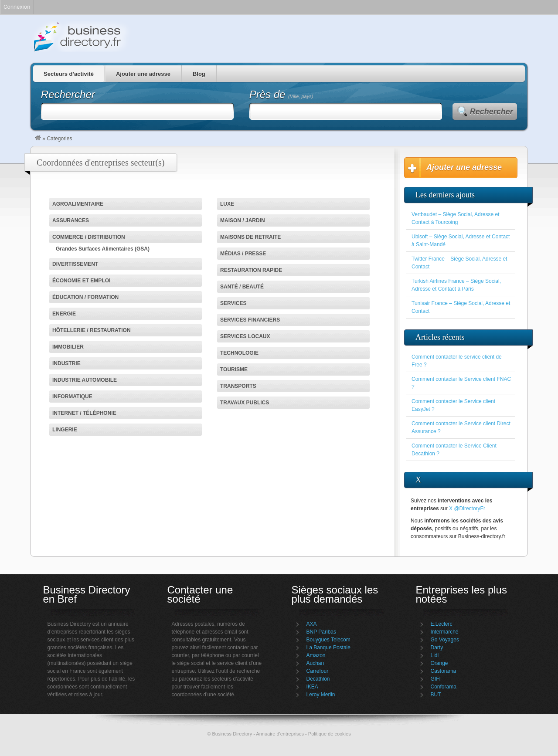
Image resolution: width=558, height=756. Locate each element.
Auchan (315, 663)
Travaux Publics (245, 403)
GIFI (436, 679)
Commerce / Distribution (89, 237)
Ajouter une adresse (143, 74)
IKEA (312, 687)
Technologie (239, 353)
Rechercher (492, 112)
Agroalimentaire (78, 204)
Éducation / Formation (85, 297)
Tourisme (234, 370)
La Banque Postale (328, 648)
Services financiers (250, 320)
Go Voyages (445, 640)
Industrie (66, 363)
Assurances (71, 220)
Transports (238, 386)
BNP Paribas (321, 632)
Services (233, 303)
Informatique (72, 397)
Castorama (444, 671)
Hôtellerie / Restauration (92, 330)
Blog (199, 74)
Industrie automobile (85, 380)
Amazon (316, 655)
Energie (64, 314)
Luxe (227, 204)
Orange (439, 663)
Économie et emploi (81, 281)
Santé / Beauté (242, 287)
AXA (312, 624)
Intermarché (445, 632)
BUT (436, 695)
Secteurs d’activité (69, 74)
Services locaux (245, 336)
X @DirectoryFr (467, 509)
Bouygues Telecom (328, 640)
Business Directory (118, 37)
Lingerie (65, 430)
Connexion (17, 7)
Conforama (444, 687)
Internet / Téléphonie (84, 413)
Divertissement (75, 264)
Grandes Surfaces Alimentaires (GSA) (103, 249)
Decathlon (318, 679)
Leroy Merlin (321, 695)
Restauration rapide (251, 270)
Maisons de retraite (250, 237)
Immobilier (68, 347)
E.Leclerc (442, 624)
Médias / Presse (243, 254)
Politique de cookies (330, 734)
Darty (437, 648)
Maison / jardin (243, 220)
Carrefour (318, 671)
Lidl (435, 655)
